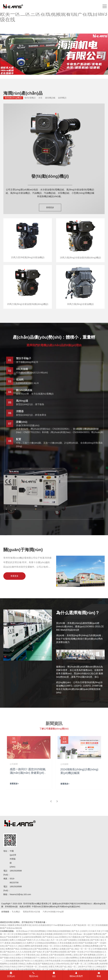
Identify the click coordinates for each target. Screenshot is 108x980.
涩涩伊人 (101, 955)
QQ (54, 974)
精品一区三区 (43, 970)
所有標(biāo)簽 (11, 907)
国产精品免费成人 (42, 949)
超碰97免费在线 (94, 934)
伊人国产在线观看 (68, 940)
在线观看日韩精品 (18, 964)
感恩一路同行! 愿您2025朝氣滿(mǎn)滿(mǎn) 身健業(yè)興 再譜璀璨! (29, 775)
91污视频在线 (75, 937)
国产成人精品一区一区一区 (79, 949)
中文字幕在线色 (29, 955)
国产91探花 (48, 937)
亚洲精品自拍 (27, 949)
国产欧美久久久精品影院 (32, 961)
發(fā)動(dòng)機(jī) (13, 98)
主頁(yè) (11, 974)
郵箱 (99, 975)
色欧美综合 (55, 970)
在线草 (84, 931)
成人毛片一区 (53, 940)
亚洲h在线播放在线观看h (91, 958)
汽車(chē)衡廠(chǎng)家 (53, 912)
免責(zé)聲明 (25, 907)
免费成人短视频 (59, 949)
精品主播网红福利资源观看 (31, 946)
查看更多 (50, 207)
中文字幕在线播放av (94, 952)
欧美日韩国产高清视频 (83, 943)
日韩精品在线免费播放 (46, 943)
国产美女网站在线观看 (57, 952)
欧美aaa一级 (80, 934)
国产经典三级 (97, 940)
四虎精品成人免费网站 (72, 946)
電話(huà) (34, 974)
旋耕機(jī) (62, 98)
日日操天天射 (95, 931)
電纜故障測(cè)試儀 (31, 912)
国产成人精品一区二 (69, 967)
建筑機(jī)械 (50, 98)
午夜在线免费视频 (37, 931)
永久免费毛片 (29, 943)
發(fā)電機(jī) (30, 98)
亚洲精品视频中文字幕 (25, 934)
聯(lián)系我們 (76, 974)
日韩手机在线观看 (53, 961)
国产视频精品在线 (46, 964)
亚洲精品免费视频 (91, 946)
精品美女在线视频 (45, 934)
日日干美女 (68, 934)
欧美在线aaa (22, 931)
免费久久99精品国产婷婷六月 (23, 940)
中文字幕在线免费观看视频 (23, 970)
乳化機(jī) (16, 912)
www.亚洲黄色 (61, 937)
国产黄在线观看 (58, 955)
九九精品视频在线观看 (85, 970)
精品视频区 (17, 943)
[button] (103, 56)
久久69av (41, 940)
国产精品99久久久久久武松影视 (18, 952)
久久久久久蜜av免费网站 (67, 958)
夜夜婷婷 (58, 934)
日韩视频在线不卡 (31, 958)
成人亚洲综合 (43, 955)
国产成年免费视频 (88, 955)
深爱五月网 (54, 967)
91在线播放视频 (69, 961)
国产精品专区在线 (90, 937)
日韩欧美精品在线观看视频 (58, 931)
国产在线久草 (39, 952)
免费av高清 (32, 964)
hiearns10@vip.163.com (20, 894)
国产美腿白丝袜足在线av (11, 958)
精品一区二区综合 (52, 946)
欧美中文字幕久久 (87, 967)
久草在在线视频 (65, 943)
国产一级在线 (68, 970)
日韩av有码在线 (63, 964)
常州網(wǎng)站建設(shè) (69, 907)
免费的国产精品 (13, 949)
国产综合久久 (12, 946)
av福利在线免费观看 (32, 937)
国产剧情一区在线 (76, 952)
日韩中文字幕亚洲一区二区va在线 (32, 967)
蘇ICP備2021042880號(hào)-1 (79, 904)
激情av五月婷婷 (48, 958)
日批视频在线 (84, 940)
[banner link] (54, 54)
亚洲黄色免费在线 (86, 961)
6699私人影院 (72, 955)
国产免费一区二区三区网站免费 (85, 964)
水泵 (40, 98)
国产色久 (76, 931)
